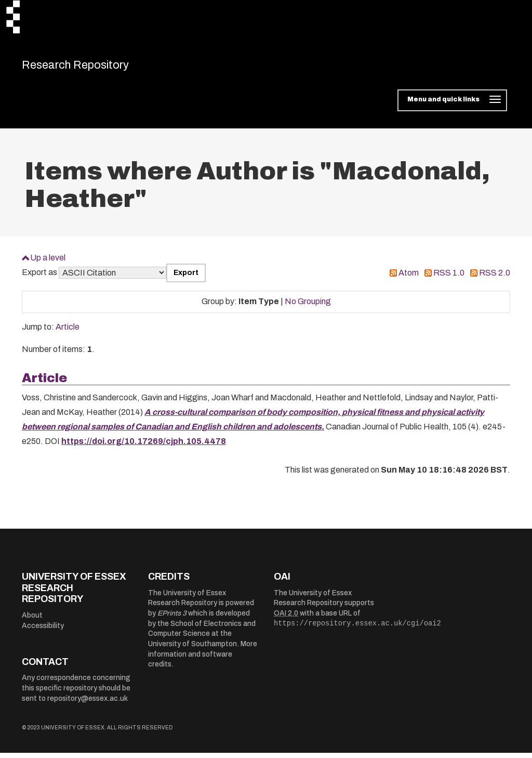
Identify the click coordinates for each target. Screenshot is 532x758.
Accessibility (43, 631)
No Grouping (308, 307)
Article (68, 332)
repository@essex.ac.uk (88, 704)
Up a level (48, 263)
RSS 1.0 (449, 278)
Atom (409, 278)
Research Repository (95, 68)
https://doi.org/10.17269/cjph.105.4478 (144, 447)
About (32, 620)
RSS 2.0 (495, 278)
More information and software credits (203, 660)
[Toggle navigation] (452, 106)
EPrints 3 (172, 619)
